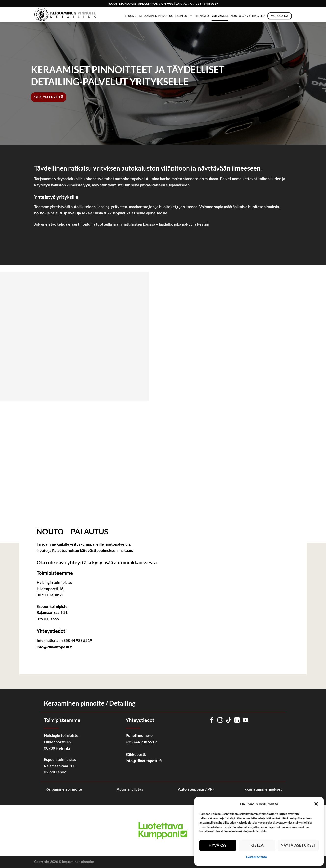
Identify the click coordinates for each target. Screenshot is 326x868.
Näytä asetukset (298, 845)
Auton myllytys (130, 789)
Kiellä (257, 845)
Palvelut (184, 16)
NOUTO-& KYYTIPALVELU (248, 16)
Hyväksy (218, 845)
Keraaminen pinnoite (64, 789)
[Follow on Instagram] (220, 721)
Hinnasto (202, 16)
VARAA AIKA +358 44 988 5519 (197, 4)
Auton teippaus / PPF (196, 789)
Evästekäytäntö (257, 857)
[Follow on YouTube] (246, 721)
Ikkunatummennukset (263, 789)
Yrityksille (220, 16)
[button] (316, 804)
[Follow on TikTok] (229, 721)
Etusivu (131, 16)
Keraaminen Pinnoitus (156, 16)
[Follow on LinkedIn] (237, 721)
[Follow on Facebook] (212, 721)
